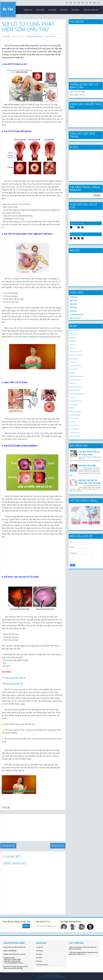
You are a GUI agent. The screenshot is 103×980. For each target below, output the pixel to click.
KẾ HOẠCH (73, 311)
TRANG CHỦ (74, 297)
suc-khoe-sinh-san (76, 401)
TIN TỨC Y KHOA (75, 318)
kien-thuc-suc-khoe (76, 355)
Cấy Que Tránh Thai (14, 678)
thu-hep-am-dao (75, 415)
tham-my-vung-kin (76, 411)
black (71, 227)
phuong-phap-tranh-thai (77, 394)
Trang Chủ (40, 947)
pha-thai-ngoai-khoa (76, 376)
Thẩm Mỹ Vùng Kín (91, 10)
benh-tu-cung (32, 36)
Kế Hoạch (76, 10)
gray (82, 227)
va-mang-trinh (74, 429)
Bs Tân (8, 9)
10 (71, 238)
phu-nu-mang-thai (76, 387)
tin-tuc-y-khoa (74, 418)
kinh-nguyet (74, 359)
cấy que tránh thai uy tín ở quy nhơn (89, 453)
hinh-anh (73, 341)
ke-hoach (73, 345)
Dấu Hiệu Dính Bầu (87, 466)
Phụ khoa (64, 10)
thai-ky (72, 408)
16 (82, 238)
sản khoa (52, 10)
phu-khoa (39, 36)
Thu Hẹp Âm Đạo (12, 684)
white (75, 227)
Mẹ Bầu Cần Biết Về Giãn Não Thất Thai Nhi (90, 482)
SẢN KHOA (73, 304)
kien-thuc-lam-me (75, 352)
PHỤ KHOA (73, 308)
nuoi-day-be (74, 369)
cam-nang (73, 334)
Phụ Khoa (39, 958)
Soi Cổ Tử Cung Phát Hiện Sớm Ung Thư (28, 27)
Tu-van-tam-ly (74, 425)
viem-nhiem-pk (75, 436)
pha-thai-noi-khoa (75, 380)
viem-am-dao (74, 433)
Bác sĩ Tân (7, 36)
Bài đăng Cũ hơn (58, 846)
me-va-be (73, 362)
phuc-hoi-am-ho (75, 390)
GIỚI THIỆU (73, 301)
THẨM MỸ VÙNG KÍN (76, 315)
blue (79, 227)
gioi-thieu (73, 338)
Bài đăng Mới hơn (8, 846)
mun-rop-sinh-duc (76, 366)
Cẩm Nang (40, 10)
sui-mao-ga (73, 404)
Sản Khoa (39, 954)
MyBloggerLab (61, 977)
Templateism (51, 977)
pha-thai (72, 373)
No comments (51, 36)
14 (79, 238)
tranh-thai (73, 422)
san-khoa (73, 397)
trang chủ (28, 10)
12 (75, 238)
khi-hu (72, 348)
